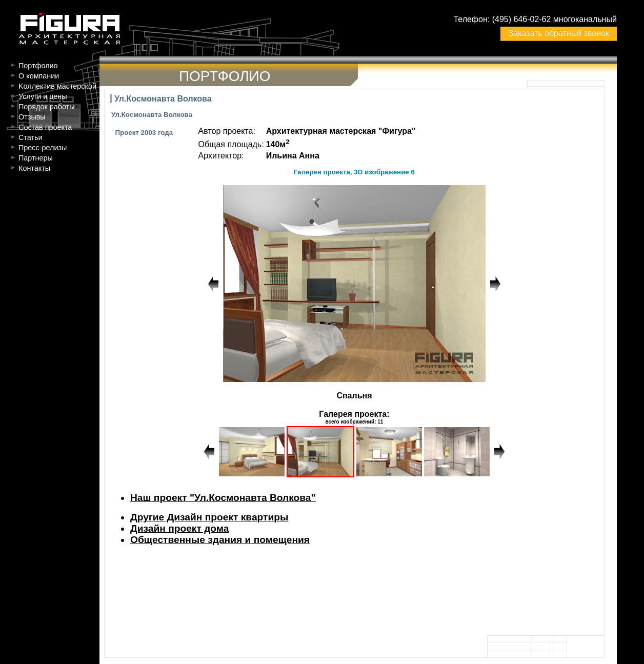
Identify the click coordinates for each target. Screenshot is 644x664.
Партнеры (36, 158)
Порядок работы (47, 107)
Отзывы (32, 117)
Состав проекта (45, 127)
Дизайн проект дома (179, 528)
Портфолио (38, 66)
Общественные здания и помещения (220, 540)
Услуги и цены (43, 96)
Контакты (34, 168)
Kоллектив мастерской (57, 86)
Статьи (31, 137)
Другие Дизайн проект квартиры (209, 517)
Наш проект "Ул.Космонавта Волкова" (223, 498)
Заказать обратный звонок (558, 33)
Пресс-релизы (43, 148)
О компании (39, 76)
